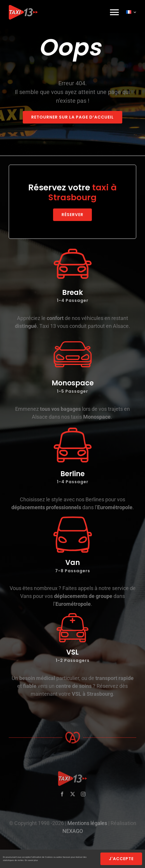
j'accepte (121, 859)
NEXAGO (73, 833)
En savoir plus (31, 860)
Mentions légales (87, 826)
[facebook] (62, 796)
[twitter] (73, 796)
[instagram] (83, 796)
